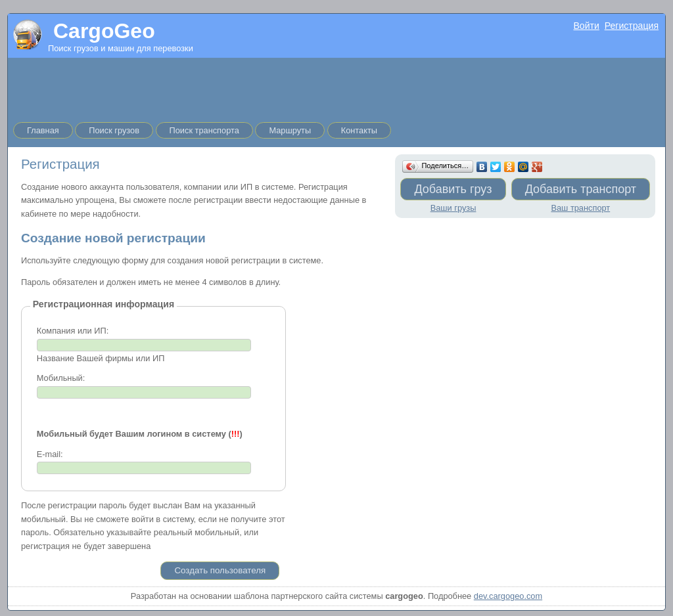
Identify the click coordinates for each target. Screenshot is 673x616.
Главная (43, 130)
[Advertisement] (336, 87)
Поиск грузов (114, 130)
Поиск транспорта (204, 130)
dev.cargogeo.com (508, 596)
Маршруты (290, 130)
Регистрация (632, 26)
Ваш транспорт (580, 208)
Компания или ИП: (73, 331)
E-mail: (50, 454)
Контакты (359, 130)
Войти (586, 26)
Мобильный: (61, 378)
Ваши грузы (453, 208)
